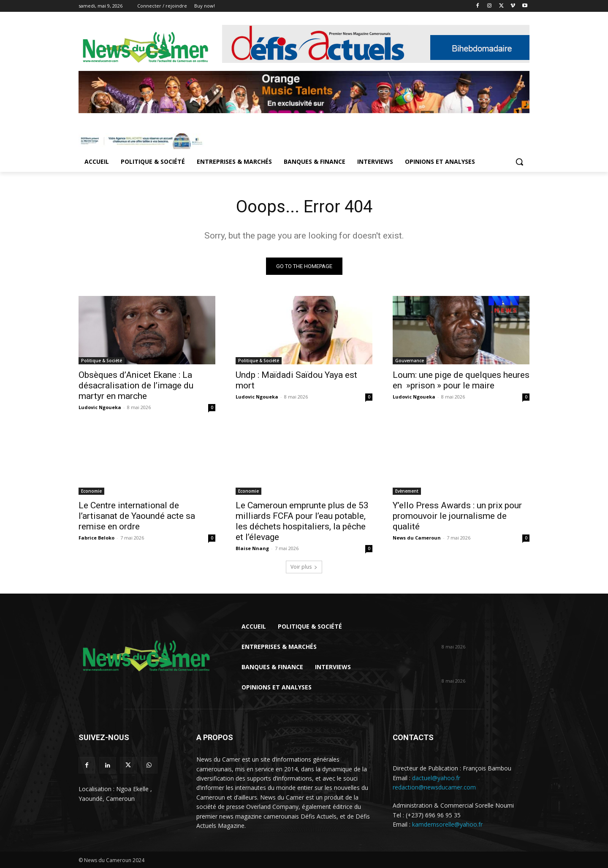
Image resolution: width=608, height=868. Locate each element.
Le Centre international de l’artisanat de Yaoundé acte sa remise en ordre (137, 516)
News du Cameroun (417, 538)
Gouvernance (410, 361)
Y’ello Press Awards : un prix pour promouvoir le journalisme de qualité (457, 516)
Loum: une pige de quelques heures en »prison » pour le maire (461, 380)
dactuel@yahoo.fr (436, 777)
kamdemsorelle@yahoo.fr (447, 824)
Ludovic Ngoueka (100, 407)
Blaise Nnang (252, 548)
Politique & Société (102, 361)
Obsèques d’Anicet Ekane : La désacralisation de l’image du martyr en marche (136, 385)
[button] (519, 162)
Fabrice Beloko (96, 538)
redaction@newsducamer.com (434, 787)
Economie (91, 491)
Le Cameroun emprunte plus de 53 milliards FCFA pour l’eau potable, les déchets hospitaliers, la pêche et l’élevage (302, 521)
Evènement (407, 491)
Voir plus (304, 567)
